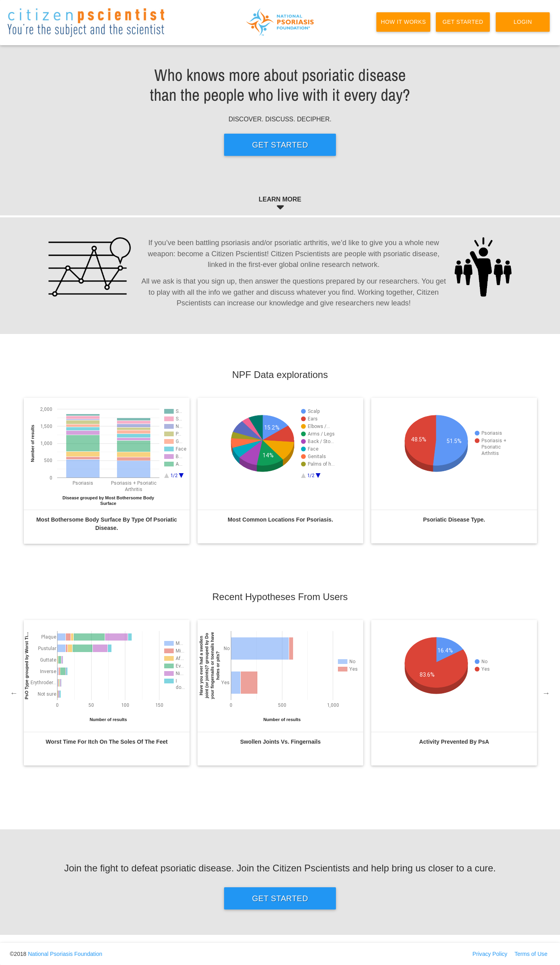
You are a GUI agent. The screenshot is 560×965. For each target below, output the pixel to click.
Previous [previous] (14, 693)
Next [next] (546, 693)
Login (522, 22)
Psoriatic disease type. (454, 520)
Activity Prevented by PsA (454, 742)
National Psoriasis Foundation (65, 954)
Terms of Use (531, 954)
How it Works (403, 22)
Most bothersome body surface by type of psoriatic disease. (107, 524)
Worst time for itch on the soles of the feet (107, 742)
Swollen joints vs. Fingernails (280, 742)
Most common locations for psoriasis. (280, 520)
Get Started (463, 22)
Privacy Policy (490, 954)
